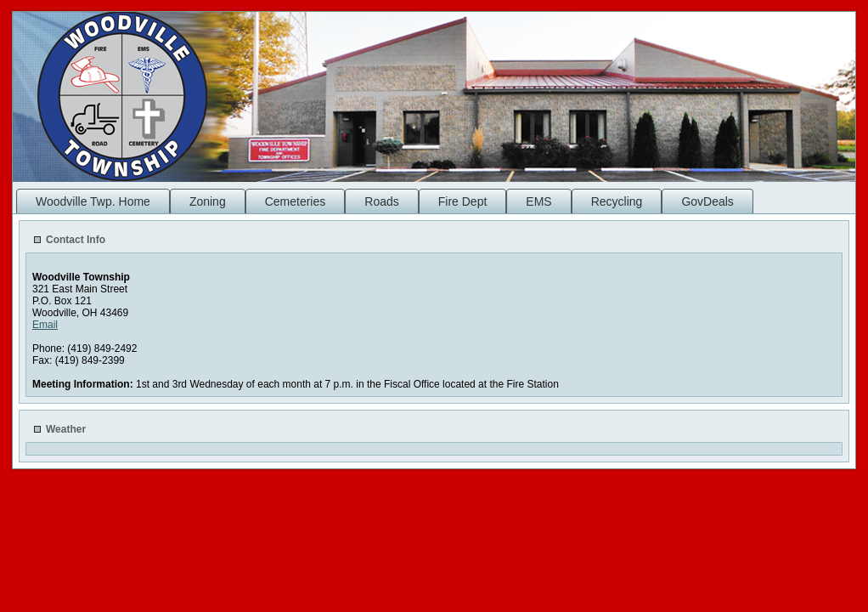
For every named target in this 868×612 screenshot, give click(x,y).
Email (45, 325)
